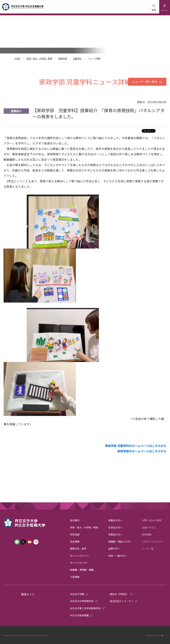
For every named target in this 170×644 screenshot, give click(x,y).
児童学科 (77, 58)
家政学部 (63, 58)
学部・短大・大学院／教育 (39, 58)
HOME (17, 58)
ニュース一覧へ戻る (145, 82)
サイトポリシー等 (155, 635)
